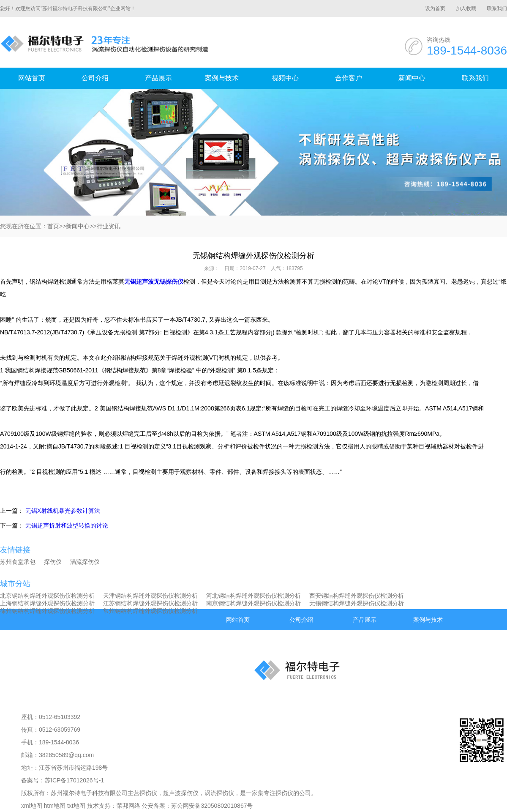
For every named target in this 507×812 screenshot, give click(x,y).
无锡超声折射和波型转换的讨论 (67, 525)
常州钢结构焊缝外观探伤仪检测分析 (150, 611)
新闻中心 (412, 78)
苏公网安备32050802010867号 (212, 806)
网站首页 (32, 78)
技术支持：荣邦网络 (114, 806)
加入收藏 (466, 8)
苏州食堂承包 (18, 562)
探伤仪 (53, 562)
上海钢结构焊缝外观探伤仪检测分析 (47, 603)
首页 (53, 226)
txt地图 (76, 806)
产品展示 (158, 78)
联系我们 (497, 8)
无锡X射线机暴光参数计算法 (63, 511)
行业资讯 (109, 226)
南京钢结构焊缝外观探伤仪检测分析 (253, 603)
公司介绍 (95, 78)
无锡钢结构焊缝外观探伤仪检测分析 (357, 603)
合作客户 (349, 78)
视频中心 (285, 78)
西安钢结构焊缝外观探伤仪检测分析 (357, 596)
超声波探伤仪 (181, 793)
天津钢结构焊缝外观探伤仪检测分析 (150, 596)
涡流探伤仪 (85, 562)
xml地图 (32, 806)
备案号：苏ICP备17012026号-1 (63, 780)
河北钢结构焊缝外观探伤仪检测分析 (253, 596)
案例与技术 (222, 78)
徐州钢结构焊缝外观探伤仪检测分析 (47, 611)
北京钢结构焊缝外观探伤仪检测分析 (47, 596)
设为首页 (435, 8)
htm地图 (55, 806)
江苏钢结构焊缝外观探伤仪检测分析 (150, 603)
